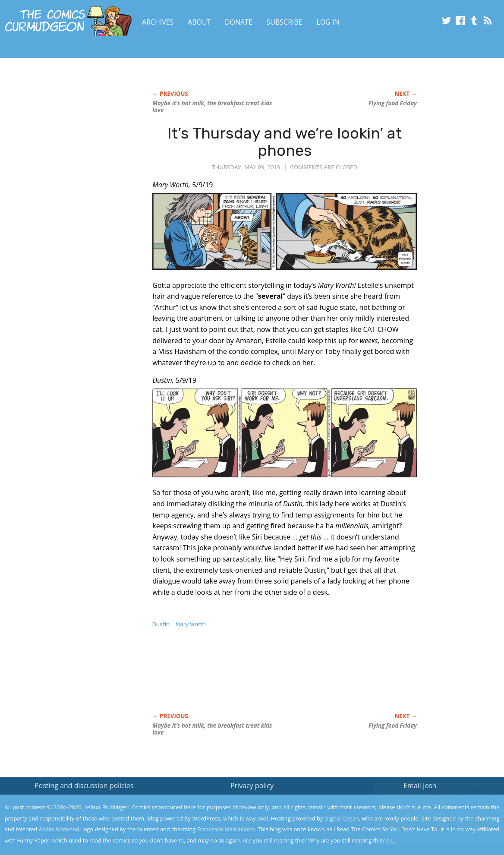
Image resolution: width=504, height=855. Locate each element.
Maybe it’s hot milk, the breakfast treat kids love (212, 107)
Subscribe (285, 22)
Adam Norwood (59, 829)
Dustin (161, 624)
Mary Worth (191, 624)
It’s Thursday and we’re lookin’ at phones (285, 142)
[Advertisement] (309, 679)
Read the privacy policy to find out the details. (427, 801)
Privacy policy (252, 786)
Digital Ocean (342, 818)
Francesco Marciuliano (226, 829)
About (199, 22)
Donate (239, 22)
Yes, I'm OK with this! (431, 823)
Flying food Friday (393, 103)
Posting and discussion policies (84, 786)
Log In (328, 22)
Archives (158, 22)
